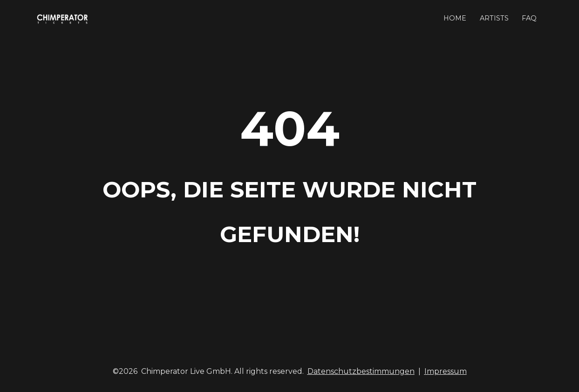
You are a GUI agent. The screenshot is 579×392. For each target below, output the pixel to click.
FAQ (529, 18)
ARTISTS (494, 18)
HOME (455, 18)
